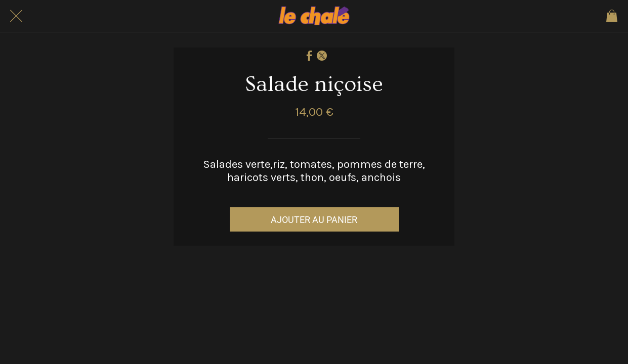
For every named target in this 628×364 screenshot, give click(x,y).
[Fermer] (16, 16)
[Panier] (612, 16)
